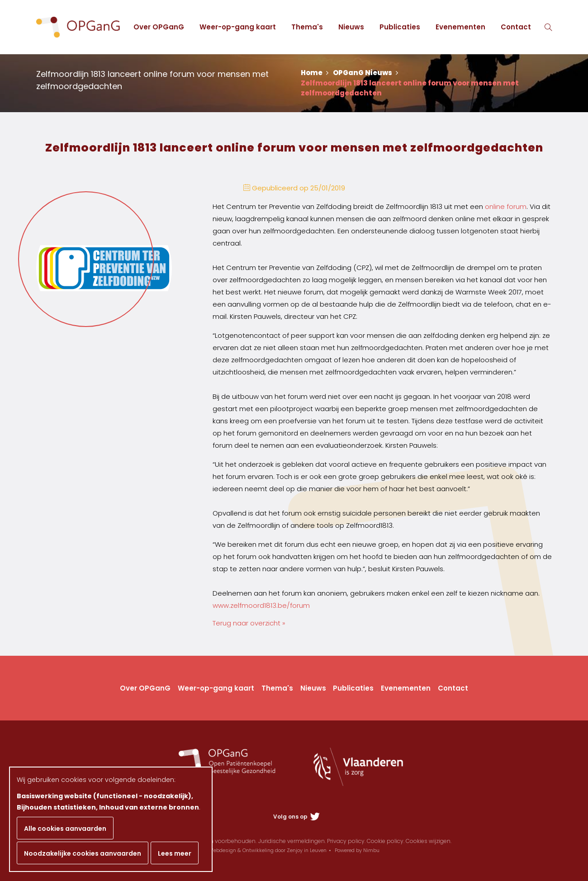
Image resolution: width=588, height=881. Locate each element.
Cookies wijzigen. (429, 841)
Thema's (307, 27)
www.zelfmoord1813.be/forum (261, 605)
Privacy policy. (346, 841)
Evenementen (460, 27)
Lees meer (175, 853)
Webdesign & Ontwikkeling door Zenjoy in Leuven (268, 850)
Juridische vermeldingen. (292, 841)
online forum (506, 206)
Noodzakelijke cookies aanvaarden (83, 853)
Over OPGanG (159, 27)
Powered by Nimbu (357, 850)
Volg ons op (296, 817)
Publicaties (400, 27)
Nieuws (351, 27)
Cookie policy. (386, 841)
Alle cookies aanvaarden (65, 829)
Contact (516, 27)
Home (315, 73)
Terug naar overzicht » (249, 623)
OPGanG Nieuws (365, 73)
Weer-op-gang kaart (238, 27)
